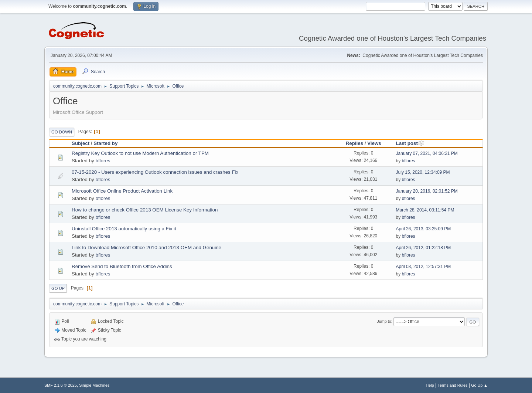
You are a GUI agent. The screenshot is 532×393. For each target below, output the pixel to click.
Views (374, 143)
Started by (105, 143)
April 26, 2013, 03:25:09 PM (424, 229)
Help (430, 385)
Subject (81, 143)
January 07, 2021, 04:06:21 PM (427, 153)
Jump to (384, 321)
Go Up (58, 288)
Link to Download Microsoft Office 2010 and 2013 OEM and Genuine (146, 248)
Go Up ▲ (479, 385)
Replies (354, 143)
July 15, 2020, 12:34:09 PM (423, 172)
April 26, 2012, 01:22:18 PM (424, 248)
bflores (103, 161)
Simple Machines (94, 385)
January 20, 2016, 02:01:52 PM (427, 191)
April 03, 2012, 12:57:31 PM (424, 267)
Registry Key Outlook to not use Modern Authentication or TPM (140, 153)
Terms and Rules (453, 385)
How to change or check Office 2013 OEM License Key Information (145, 210)
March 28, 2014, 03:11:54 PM (425, 210)
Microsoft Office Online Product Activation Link (122, 191)
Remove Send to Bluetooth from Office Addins (122, 266)
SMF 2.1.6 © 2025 (61, 385)
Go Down (62, 132)
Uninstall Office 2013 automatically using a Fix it (124, 229)
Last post (410, 143)
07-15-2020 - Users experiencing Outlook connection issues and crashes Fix (155, 172)
